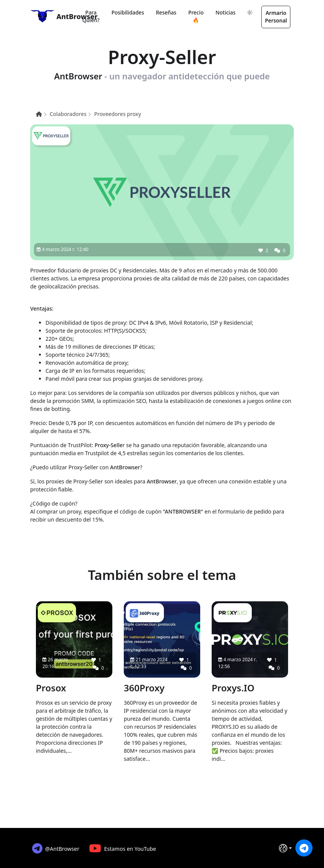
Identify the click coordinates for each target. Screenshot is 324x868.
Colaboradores (68, 114)
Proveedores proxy (117, 114)
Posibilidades (128, 12)
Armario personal (276, 17)
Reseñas (166, 12)
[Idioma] (285, 848)
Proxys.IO (233, 688)
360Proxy (144, 688)
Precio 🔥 (196, 16)
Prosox (51, 688)
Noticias (225, 12)
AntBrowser (52, 16)
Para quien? (91, 16)
